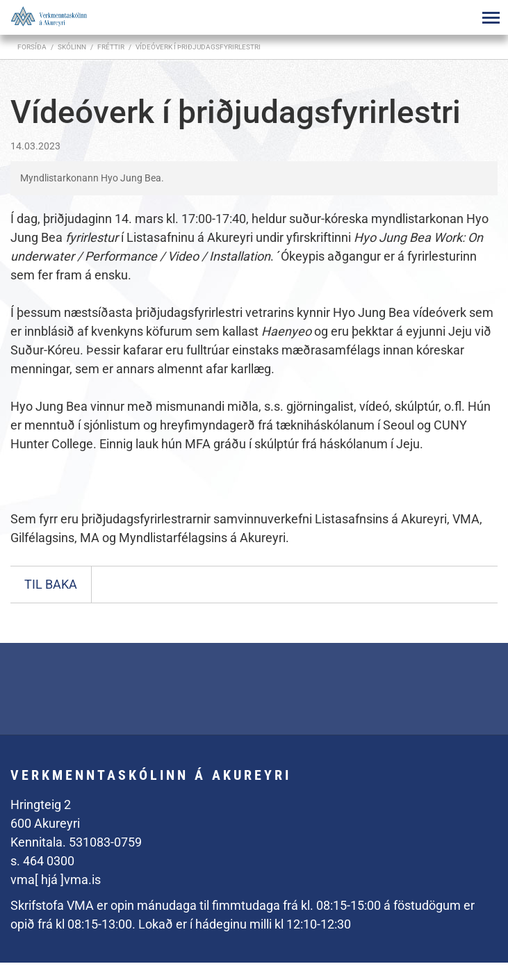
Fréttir (111, 47)
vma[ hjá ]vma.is (56, 880)
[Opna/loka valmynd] (491, 17)
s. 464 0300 (42, 861)
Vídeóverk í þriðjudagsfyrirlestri (198, 47)
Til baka (51, 584)
